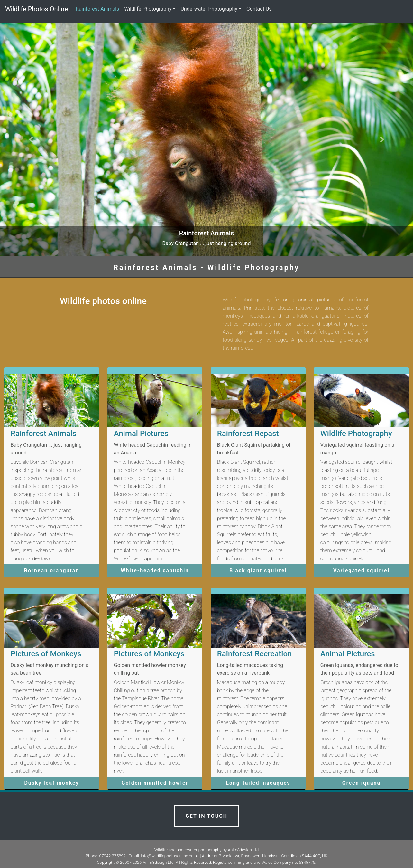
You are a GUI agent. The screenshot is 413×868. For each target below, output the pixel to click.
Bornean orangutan (52, 571)
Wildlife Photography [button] (148, 9)
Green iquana (361, 783)
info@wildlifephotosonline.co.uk (170, 856)
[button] (31, 139)
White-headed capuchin (155, 571)
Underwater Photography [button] (209, 9)
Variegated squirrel (361, 571)
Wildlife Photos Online (37, 9)
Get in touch (206, 816)
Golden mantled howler (155, 783)
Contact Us (259, 9)
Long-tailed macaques (258, 783)
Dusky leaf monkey (51, 783)
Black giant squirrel (258, 571)
